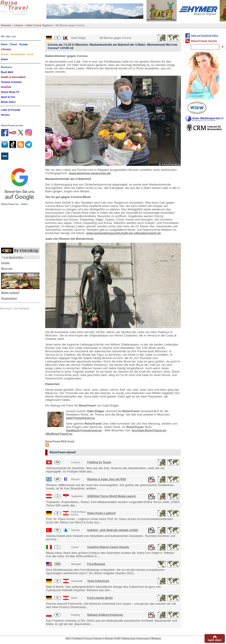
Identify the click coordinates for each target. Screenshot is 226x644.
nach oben (215, 640)
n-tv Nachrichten (13, 257)
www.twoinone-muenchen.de (90, 173)
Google (5, 263)
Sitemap (109, 638)
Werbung (156, 638)
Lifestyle (19, 25)
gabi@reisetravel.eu (80, 418)
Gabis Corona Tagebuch (39, 25)
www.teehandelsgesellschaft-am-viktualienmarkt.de (124, 233)
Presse (88, 638)
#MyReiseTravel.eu (59, 434)
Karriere (98, 638)
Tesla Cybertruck (98, 581)
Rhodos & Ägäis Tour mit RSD (107, 479)
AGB (118, 638)
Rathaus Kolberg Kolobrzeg (105, 615)
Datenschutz (128, 638)
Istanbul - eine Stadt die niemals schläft (113, 530)
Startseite (6, 25)
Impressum (143, 638)
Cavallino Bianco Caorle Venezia (108, 547)
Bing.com (7, 268)
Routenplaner (9, 298)
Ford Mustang (96, 564)
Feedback (78, 638)
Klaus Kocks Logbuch (101, 513)
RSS (68, 638)
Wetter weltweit (10, 293)
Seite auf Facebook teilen (205, 36)
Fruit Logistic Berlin (100, 598)
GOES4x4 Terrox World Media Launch (112, 496)
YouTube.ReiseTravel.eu (149, 430)
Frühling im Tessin (99, 462)
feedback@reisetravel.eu (84, 430)
